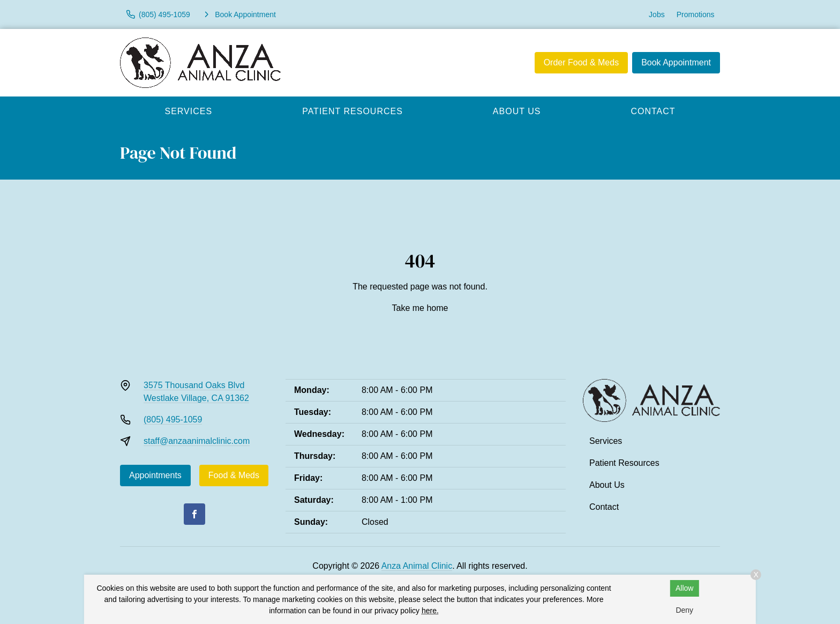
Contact (653, 111)
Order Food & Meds (582, 62)
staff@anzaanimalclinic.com (197, 441)
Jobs (657, 14)
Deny (684, 610)
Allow (684, 588)
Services (189, 111)
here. (430, 611)
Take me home (420, 308)
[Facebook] (194, 514)
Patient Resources (352, 111)
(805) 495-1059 (173, 419)
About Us (517, 111)
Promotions (696, 14)
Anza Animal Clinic (417, 566)
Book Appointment (676, 62)
